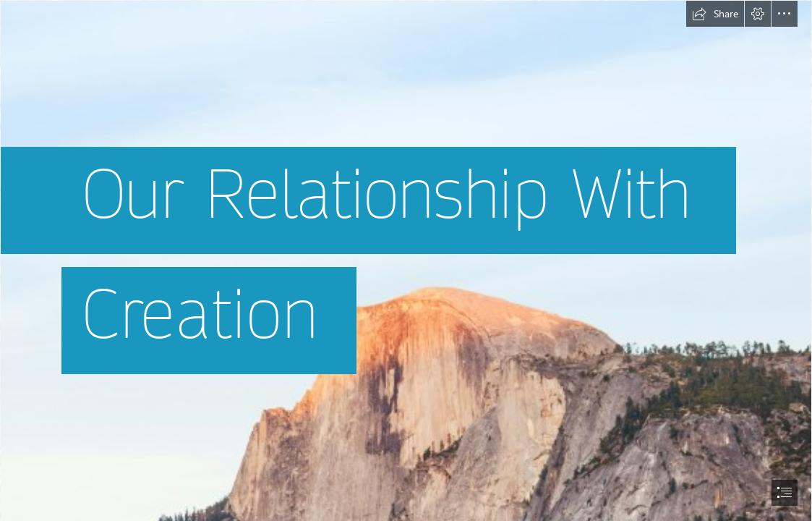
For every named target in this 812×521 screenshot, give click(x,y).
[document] (406, 260)
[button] (715, 14)
